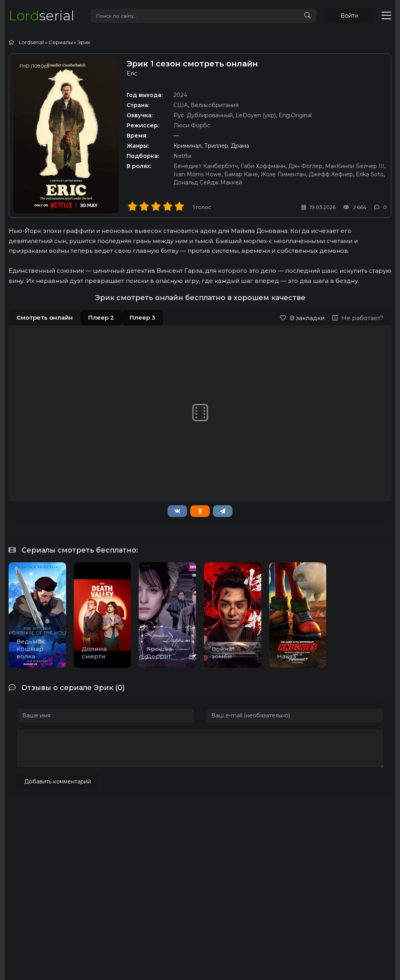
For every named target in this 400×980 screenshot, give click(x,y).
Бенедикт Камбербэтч (206, 166)
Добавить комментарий (58, 781)
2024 (180, 95)
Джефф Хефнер (331, 174)
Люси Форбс (192, 125)
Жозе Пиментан (283, 174)
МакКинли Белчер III (355, 166)
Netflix (182, 156)
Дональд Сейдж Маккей (208, 182)
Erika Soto (370, 174)
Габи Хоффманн (263, 166)
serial (41, 15)
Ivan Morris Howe (197, 174)
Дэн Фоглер (305, 166)
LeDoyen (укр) (256, 115)
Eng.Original (295, 115)
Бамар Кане (241, 174)
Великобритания (215, 105)
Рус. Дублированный (203, 115)
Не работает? (358, 318)
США (181, 105)
